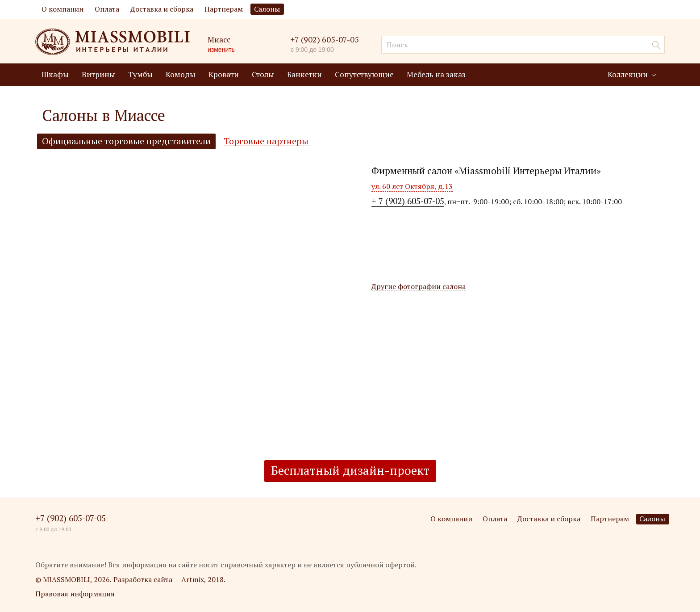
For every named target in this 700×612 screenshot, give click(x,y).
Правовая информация (75, 594)
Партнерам (224, 9)
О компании (62, 9)
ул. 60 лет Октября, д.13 (412, 186)
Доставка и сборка (162, 9)
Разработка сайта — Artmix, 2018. (169, 579)
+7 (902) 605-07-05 (325, 40)
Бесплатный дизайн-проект (350, 470)
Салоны (267, 9)
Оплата (107, 9)
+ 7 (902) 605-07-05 (408, 201)
